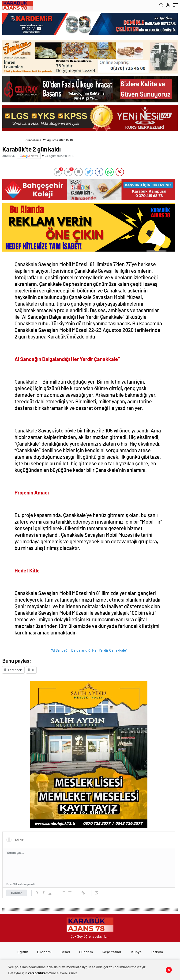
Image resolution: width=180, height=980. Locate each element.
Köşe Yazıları (112, 952)
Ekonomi (44, 952)
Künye (137, 952)
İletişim (157, 952)
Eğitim (23, 952)
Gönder (17, 893)
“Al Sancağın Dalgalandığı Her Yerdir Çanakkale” (89, 650)
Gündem (86, 952)
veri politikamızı (40, 973)
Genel (65, 952)
